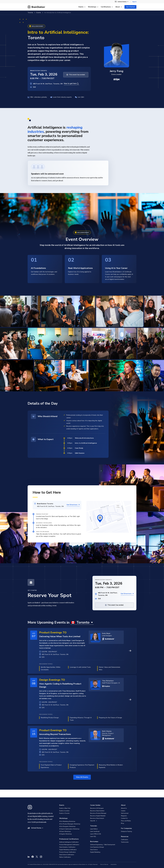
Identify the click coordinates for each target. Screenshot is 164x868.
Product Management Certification (69, 845)
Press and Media (126, 821)
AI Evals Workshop (65, 831)
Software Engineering (97, 845)
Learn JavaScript (95, 831)
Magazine (124, 816)
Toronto (30, 13)
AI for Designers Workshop (67, 826)
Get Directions (73, 505)
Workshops (93, 7)
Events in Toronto (64, 813)
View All (93, 821)
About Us (124, 808)
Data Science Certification (67, 855)
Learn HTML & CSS (95, 834)
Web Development (110, 845)
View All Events (82, 777)
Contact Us (124, 818)
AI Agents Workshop (66, 834)
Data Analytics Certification (67, 847)
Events (82, 7)
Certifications (107, 7)
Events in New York (65, 808)
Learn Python (94, 829)
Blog (122, 823)
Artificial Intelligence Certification (69, 842)
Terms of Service (104, 864)
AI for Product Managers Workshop (70, 824)
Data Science (94, 850)
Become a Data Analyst (97, 818)
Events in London (64, 811)
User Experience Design (97, 847)
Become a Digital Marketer (98, 816)
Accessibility (114, 864)
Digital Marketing (95, 852)
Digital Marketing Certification (68, 850)
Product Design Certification (68, 852)
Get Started (130, 7)
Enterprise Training (126, 831)
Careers (123, 811)
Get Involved (125, 813)
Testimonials (125, 842)
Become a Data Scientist (97, 811)
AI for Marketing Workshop (67, 821)
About (119, 7)
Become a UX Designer (97, 808)
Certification (125, 840)
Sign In (134, 2)
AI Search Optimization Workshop (69, 829)
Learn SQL (93, 836)
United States (122, 2)
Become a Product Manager (98, 813)
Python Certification (65, 857)
